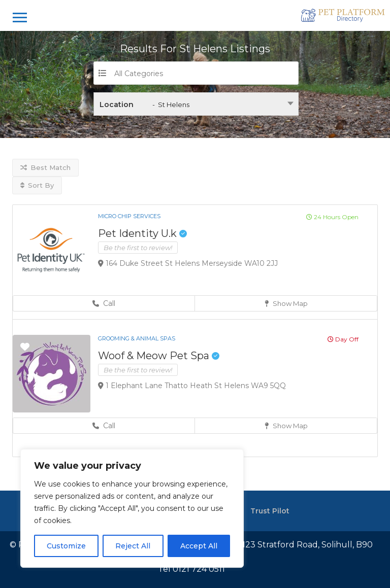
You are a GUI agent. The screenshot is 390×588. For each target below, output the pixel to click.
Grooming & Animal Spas (137, 338)
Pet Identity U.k (142, 233)
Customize (66, 546)
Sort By (37, 185)
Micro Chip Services (129, 216)
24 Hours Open (332, 217)
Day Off (343, 339)
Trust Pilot (270, 511)
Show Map (286, 303)
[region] (132, 508)
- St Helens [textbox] (171, 105)
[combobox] (196, 104)
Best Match (45, 167)
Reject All (133, 546)
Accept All (199, 546)
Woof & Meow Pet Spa (159, 356)
